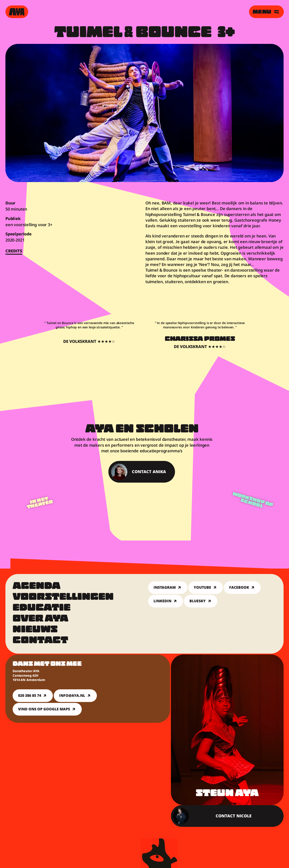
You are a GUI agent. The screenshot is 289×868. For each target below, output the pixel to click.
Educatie (42, 608)
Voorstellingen (63, 598)
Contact (40, 641)
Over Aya (41, 619)
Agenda (37, 587)
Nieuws (35, 630)
